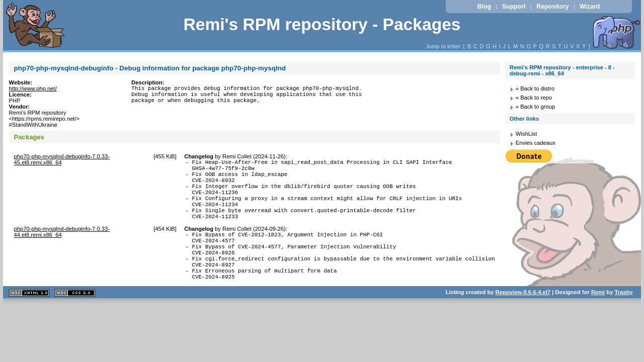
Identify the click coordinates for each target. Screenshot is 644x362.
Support (514, 7)
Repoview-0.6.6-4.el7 (523, 319)
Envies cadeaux (536, 143)
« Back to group (535, 107)
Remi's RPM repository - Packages (322, 24)
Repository (552, 7)
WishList (526, 134)
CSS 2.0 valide (75, 320)
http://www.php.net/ (33, 88)
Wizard (590, 7)
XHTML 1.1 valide (29, 320)
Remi (598, 319)
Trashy (624, 319)
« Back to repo (534, 98)
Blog (484, 7)
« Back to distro (535, 88)
